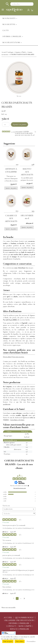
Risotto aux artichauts (27, 172)
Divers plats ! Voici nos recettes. (14, 357)
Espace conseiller (20, 629)
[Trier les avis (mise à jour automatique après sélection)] (19, 509)
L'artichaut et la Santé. (17, 420)
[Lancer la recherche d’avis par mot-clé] (34, 514)
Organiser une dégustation (19, 620)
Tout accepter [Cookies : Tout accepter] (8, 641)
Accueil (8, 618)
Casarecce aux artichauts (11, 218)
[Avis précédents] (14, 598)
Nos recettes (10, 24)
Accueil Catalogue (7, 52)
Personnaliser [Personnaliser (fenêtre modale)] (31, 641)
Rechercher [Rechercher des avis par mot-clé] (18, 514)
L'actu (6, 30)
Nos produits (10, 18)
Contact (11, 626)
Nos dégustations (12, 42)
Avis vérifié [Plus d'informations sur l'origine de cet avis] (6, 522)
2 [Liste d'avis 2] (21, 598)
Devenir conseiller (19, 623)
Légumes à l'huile (20, 52)
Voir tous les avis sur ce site (20, 488)
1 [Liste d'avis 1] (17, 598)
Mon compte (25, 626)
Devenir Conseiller (13, 36)
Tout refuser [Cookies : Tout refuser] (20, 641)
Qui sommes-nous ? (24, 618)
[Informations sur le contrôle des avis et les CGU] (28, 486)
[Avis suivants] (24, 599)
